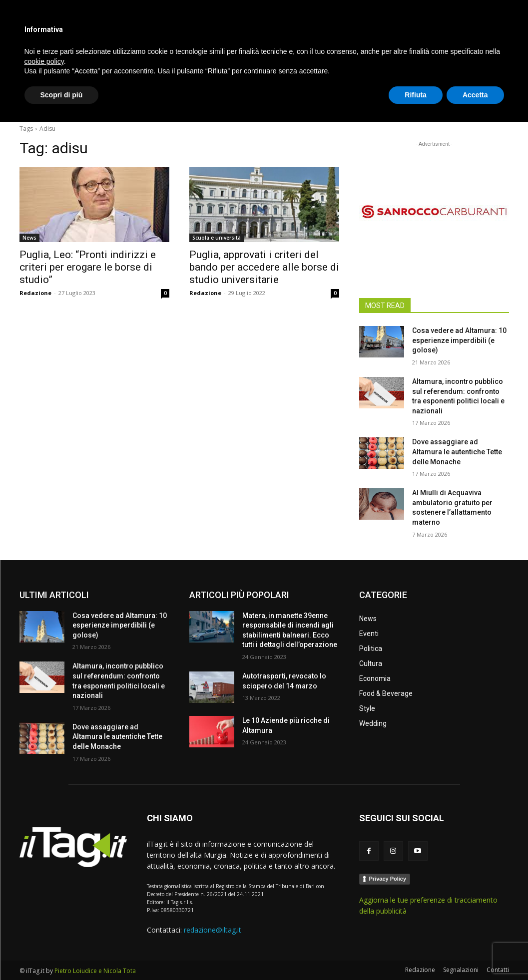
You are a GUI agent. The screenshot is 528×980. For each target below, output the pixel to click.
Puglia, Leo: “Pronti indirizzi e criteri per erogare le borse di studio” (88, 267)
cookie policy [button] (44, 919)
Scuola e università (217, 238)
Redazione (35, 293)
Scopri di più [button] (62, 953)
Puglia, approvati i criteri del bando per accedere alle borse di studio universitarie (264, 267)
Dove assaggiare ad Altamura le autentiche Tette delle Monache (457, 452)
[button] (497, 102)
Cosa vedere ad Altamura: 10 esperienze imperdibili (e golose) (459, 340)
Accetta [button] (475, 953)
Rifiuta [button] (416, 953)
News (29, 238)
